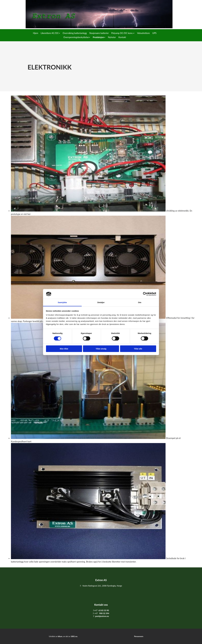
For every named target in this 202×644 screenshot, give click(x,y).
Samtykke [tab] (62, 302)
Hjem (36, 33)
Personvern (139, 636)
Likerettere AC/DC (50, 33)
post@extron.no (102, 616)
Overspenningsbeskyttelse (76, 37)
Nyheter (112, 37)
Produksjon (98, 37)
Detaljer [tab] (101, 302)
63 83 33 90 (104, 610)
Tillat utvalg (101, 349)
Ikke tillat (64, 349)
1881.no (74, 636)
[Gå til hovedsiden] (99, 27)
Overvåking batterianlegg (75, 33)
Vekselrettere (143, 33)
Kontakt (122, 37)
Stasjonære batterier (99, 33)
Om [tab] (140, 302)
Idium (60, 636)
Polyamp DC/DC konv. (122, 33)
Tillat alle (138, 349)
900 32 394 (104, 613)
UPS (154, 33)
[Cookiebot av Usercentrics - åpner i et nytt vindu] (145, 294)
